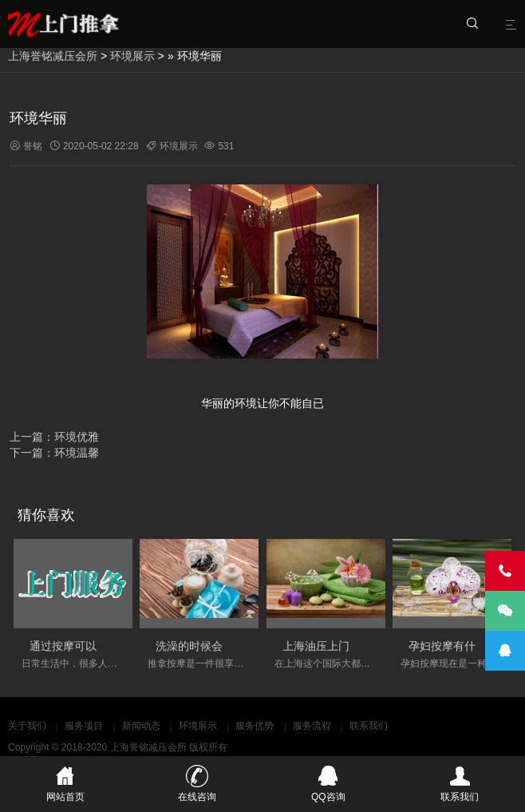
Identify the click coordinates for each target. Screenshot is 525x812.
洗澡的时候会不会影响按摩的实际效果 (251, 646)
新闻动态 (141, 726)
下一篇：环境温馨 (54, 453)
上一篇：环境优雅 (54, 437)
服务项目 (84, 726)
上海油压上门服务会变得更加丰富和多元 (383, 646)
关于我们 (27, 726)
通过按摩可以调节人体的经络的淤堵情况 (130, 646)
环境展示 (132, 56)
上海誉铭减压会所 (53, 56)
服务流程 (312, 726)
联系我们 (369, 726)
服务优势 (255, 726)
